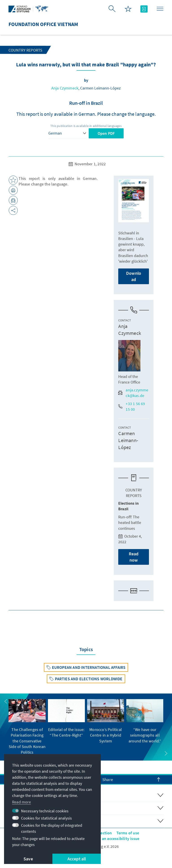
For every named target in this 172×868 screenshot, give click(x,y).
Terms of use (128, 833)
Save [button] (28, 859)
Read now (134, 557)
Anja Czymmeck (65, 88)
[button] (6, 701)
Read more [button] (21, 802)
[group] (27, 727)
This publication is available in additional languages (86, 126)
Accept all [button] (77, 859)
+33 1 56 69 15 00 (132, 406)
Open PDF (106, 133)
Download (134, 276)
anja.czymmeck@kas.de (133, 393)
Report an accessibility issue (114, 839)
